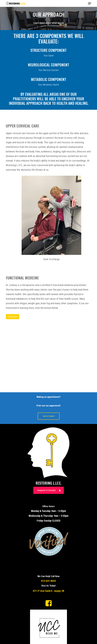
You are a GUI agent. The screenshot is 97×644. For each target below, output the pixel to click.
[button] (90, 3)
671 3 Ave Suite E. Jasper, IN (48, 591)
